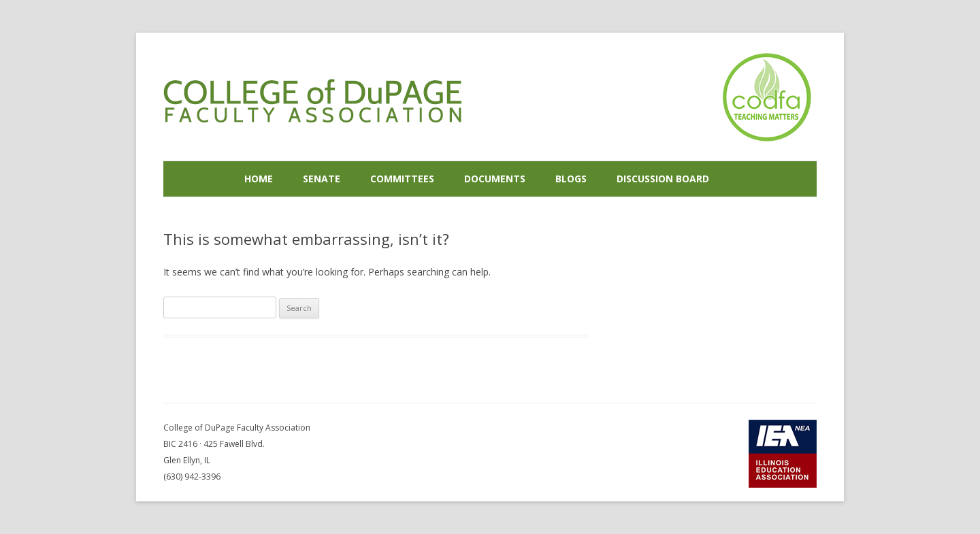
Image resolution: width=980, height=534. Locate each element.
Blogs (571, 179)
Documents (495, 179)
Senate (322, 179)
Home (259, 179)
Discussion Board (663, 179)
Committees (402, 179)
